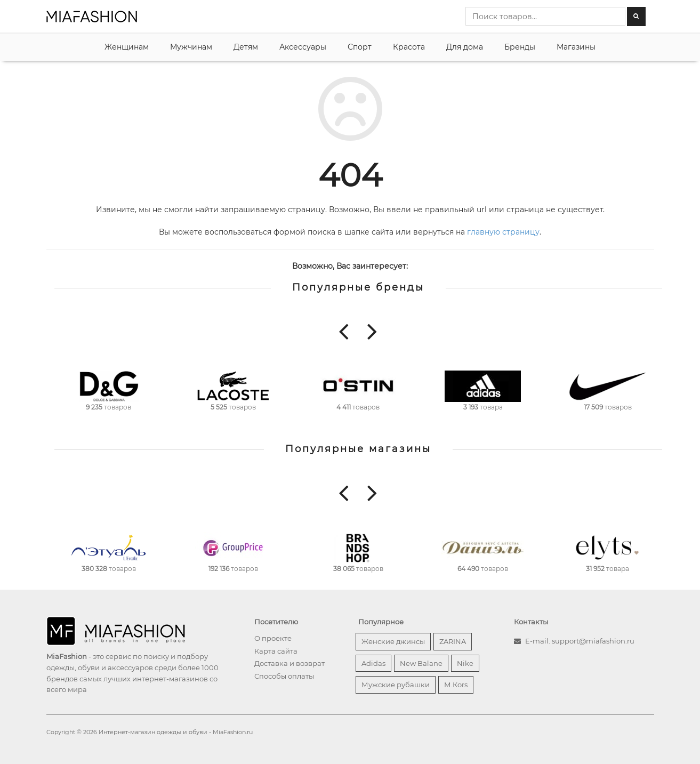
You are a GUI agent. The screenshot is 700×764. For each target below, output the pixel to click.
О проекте (273, 638)
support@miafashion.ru (593, 641)
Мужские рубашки (396, 685)
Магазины (576, 47)
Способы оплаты (284, 676)
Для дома (465, 47)
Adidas (373, 663)
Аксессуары (303, 47)
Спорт (360, 47)
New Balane (421, 663)
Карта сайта (276, 651)
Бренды (520, 47)
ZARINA (453, 641)
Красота (409, 47)
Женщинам (127, 47)
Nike (465, 663)
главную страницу (503, 232)
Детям (246, 47)
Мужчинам (191, 47)
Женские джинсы (393, 641)
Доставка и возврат (289, 663)
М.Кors (456, 685)
